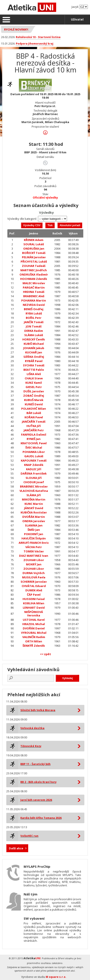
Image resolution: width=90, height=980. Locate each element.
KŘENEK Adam (34, 240)
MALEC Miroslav (34, 283)
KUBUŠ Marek (34, 400)
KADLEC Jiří (34, 469)
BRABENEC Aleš (34, 296)
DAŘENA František (34, 473)
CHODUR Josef (34, 482)
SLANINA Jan (34, 525)
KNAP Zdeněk (34, 465)
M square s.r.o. (56, 977)
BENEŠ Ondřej (34, 309)
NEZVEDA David (34, 305)
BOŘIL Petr (34, 318)
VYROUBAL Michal (34, 633)
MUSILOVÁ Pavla (34, 577)
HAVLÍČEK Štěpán (34, 538)
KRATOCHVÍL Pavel (34, 443)
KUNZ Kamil (34, 383)
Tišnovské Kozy (31, 746)
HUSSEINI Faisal (34, 599)
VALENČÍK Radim (34, 637)
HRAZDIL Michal (34, 624)
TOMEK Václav (34, 551)
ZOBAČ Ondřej (34, 396)
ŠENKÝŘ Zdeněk (34, 646)
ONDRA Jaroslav (34, 521)
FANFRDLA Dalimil (34, 435)
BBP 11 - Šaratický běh (35, 764)
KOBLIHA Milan (34, 603)
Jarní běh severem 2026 (36, 800)
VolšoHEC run (29, 836)
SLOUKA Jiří (34, 478)
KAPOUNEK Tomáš (34, 460)
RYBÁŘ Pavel (34, 361)
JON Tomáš (34, 326)
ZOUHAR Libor (34, 560)
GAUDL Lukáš (34, 456)
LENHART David (34, 608)
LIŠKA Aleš (34, 374)
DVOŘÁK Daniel (34, 628)
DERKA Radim (34, 331)
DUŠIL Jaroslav (34, 391)
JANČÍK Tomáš (34, 322)
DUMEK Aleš (34, 590)
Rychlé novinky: (16, 29)
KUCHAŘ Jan (34, 352)
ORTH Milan (34, 641)
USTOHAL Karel (34, 620)
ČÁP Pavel (34, 595)
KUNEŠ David (34, 404)
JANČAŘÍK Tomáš (34, 422)
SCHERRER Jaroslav (34, 582)
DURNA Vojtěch (34, 573)
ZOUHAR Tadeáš (34, 266)
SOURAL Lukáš (34, 244)
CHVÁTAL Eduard (34, 586)
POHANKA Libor (34, 452)
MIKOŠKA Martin (34, 499)
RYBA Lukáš (34, 313)
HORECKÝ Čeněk (34, 339)
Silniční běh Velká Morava (38, 710)
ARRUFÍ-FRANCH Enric (34, 543)
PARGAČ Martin (34, 287)
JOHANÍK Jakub (34, 348)
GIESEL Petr (34, 387)
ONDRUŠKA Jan (34, 249)
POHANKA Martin (34, 300)
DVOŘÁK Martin (34, 517)
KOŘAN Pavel (34, 417)
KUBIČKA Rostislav (34, 512)
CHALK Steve (34, 378)
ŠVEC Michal (34, 447)
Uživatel (77, 19)
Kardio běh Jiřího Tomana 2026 (41, 818)
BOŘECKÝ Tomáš (34, 253)
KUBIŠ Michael (34, 344)
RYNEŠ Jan (34, 439)
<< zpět (45, 654)
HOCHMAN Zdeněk (34, 279)
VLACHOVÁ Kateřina (34, 491)
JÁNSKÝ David (34, 508)
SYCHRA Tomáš (34, 365)
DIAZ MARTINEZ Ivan (34, 556)
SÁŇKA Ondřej (34, 357)
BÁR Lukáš (34, 413)
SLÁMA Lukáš (34, 335)
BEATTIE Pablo (34, 370)
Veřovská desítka (32, 728)
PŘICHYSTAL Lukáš (34, 261)
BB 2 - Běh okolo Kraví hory (38, 782)
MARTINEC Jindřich (34, 270)
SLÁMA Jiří (34, 495)
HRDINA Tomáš (34, 292)
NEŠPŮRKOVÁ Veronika (34, 614)
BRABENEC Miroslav (34, 486)
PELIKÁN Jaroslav (34, 257)
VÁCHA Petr (34, 547)
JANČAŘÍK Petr (34, 430)
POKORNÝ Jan (34, 534)
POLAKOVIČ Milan (34, 409)
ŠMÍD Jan (34, 530)
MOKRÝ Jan (34, 564)
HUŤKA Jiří (34, 426)
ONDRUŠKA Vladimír (34, 274)
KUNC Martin (34, 504)
